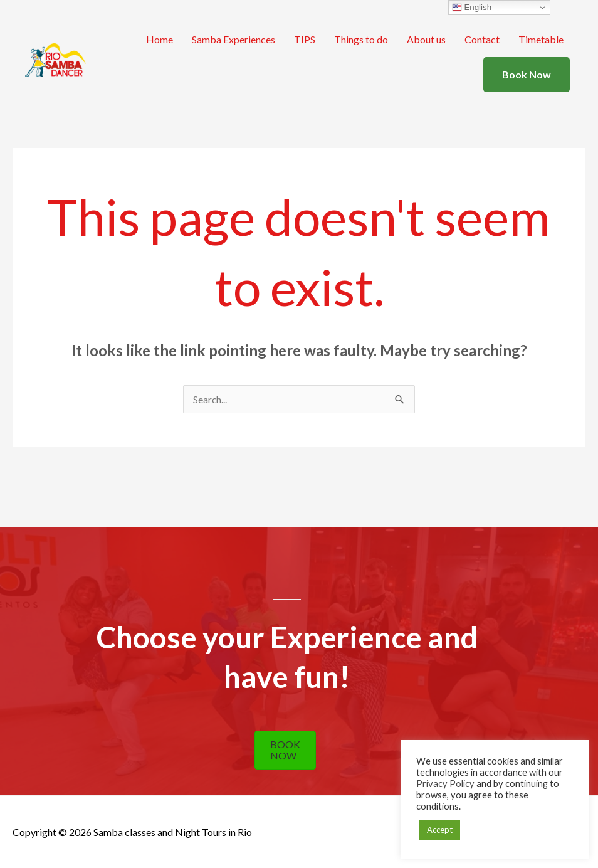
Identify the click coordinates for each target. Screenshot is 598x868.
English (472, 8)
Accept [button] (440, 830)
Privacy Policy (445, 784)
